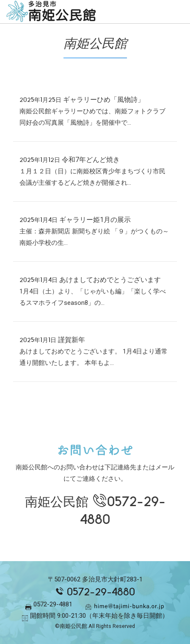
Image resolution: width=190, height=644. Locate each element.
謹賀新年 (72, 340)
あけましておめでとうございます (110, 280)
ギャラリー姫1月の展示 (95, 220)
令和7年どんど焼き (91, 160)
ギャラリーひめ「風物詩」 (104, 100)
